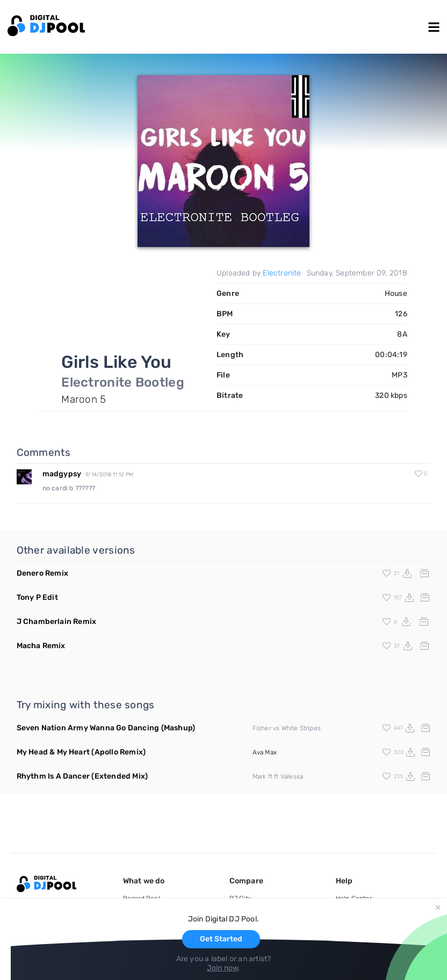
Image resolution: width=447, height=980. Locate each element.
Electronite (282, 273)
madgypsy (62, 474)
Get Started (221, 939)
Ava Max (265, 752)
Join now (223, 968)
